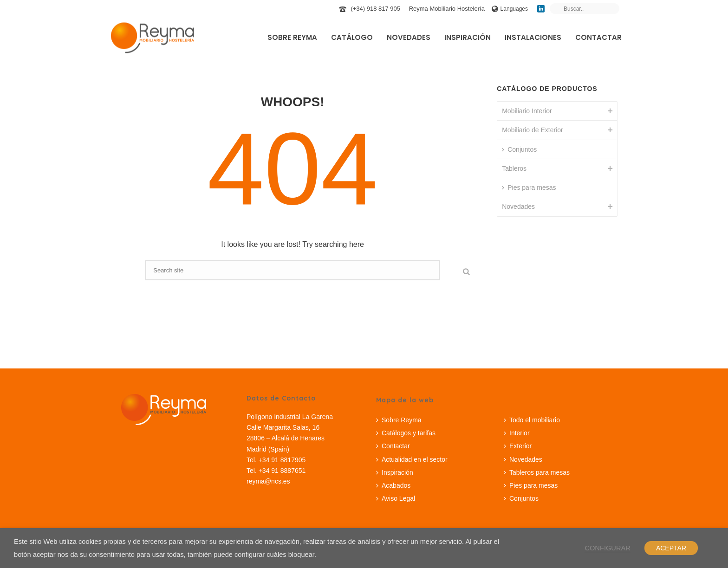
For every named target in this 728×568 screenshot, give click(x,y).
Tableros (514, 168)
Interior (517, 433)
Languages (510, 9)
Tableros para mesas (537, 472)
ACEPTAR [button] (671, 548)
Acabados (393, 485)
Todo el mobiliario (532, 420)
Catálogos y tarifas (406, 433)
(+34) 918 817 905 (375, 9)
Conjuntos (519, 149)
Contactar (598, 37)
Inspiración (468, 37)
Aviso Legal (396, 498)
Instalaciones (533, 37)
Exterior (518, 446)
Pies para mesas (529, 187)
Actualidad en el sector (412, 459)
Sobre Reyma (292, 37)
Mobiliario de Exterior (533, 130)
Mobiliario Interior (527, 111)
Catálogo (352, 37)
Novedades (409, 37)
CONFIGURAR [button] (608, 548)
